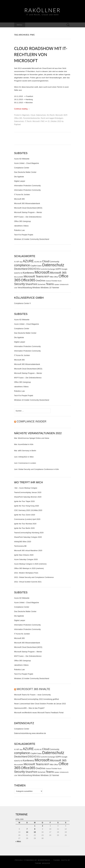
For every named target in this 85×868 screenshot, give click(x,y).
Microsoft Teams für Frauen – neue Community (32, 695)
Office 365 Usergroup (22, 221)
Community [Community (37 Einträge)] (54, 262)
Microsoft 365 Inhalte (33, 689)
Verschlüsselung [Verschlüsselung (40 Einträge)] (25, 288)
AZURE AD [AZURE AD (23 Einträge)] (38, 262)
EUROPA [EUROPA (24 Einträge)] (44, 269)
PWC (43, 121)
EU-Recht (51, 115)
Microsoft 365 (19, 199)
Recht (43, 118)
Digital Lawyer (20, 181)
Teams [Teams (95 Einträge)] (50, 284)
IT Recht (28, 121)
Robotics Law (19, 230)
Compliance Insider (32, 421)
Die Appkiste (19, 177)
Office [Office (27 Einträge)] (56, 277)
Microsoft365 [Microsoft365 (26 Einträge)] (19, 277)
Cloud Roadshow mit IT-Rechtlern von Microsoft (41, 54)
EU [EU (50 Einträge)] (39, 269)
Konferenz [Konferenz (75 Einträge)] (28, 273)
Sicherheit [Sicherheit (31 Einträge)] (41, 284)
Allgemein (26, 115)
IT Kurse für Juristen (22, 194)
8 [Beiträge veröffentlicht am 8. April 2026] (35, 829)
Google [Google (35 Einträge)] (64, 269)
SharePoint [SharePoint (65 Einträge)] (31, 284)
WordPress (44, 860)
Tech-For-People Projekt (24, 235)
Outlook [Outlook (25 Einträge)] (48, 281)
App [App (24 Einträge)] (21, 262)
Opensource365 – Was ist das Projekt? (29, 708)
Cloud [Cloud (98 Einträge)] (46, 261)
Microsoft (59, 115)
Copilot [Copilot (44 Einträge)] (34, 266)
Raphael (17, 124)
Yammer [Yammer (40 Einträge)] (55, 288)
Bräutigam (59, 118)
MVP (65, 115)
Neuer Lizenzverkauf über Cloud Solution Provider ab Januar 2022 (40, 704)
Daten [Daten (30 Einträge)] (39, 266)
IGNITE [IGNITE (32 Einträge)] (17, 273)
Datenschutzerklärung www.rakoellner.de (30, 733)
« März (18, 841)
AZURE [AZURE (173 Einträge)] (28, 261)
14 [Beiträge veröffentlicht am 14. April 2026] (27, 832)
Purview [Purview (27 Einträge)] (54, 281)
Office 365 (18, 118)
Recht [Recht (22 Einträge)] (60, 281)
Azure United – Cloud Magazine (27, 163)
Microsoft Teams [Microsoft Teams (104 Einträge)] (34, 276)
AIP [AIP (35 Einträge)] (18, 262)
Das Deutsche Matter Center (25, 172)
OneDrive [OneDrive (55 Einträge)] (40, 280)
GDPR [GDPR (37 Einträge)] (58, 269)
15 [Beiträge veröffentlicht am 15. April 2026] (35, 832)
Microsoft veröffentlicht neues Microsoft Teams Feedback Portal (39, 713)
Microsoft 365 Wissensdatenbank (27, 203)
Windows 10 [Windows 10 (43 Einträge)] (46, 288)
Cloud (33, 115)
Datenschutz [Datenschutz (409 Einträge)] (53, 265)
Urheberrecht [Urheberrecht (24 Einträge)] (64, 284)
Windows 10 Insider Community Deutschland (32, 239)
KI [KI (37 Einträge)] (21, 273)
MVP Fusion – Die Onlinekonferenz (28, 217)
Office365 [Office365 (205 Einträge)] (28, 280)
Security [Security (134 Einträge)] (20, 284)
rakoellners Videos (21, 226)
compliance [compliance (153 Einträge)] (22, 265)
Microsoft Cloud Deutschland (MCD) (28, 208)
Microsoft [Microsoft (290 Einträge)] (42, 272)
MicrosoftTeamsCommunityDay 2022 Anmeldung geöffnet (37, 699)
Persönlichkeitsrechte (31, 118)
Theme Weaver (42, 863)
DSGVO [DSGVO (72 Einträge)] (32, 269)
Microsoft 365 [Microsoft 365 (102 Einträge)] (58, 273)
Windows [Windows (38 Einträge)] (36, 288)
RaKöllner (42, 10)
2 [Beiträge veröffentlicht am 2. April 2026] (42, 826)
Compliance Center (22, 168)
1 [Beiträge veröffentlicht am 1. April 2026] (35, 826)
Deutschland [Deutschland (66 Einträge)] (21, 269)
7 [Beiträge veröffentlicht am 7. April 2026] (27, 829)
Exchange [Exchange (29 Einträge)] (51, 269)
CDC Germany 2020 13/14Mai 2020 (28, 510)
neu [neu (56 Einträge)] (51, 277)
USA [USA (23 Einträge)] (16, 288)
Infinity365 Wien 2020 (23, 542)
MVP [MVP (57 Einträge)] (47, 277)
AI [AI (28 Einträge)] (15, 262)
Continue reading (22, 109)
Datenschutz (41, 115)
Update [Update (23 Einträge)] (57, 284)
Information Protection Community (27, 186)
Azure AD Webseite (22, 159)
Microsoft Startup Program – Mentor (28, 212)
